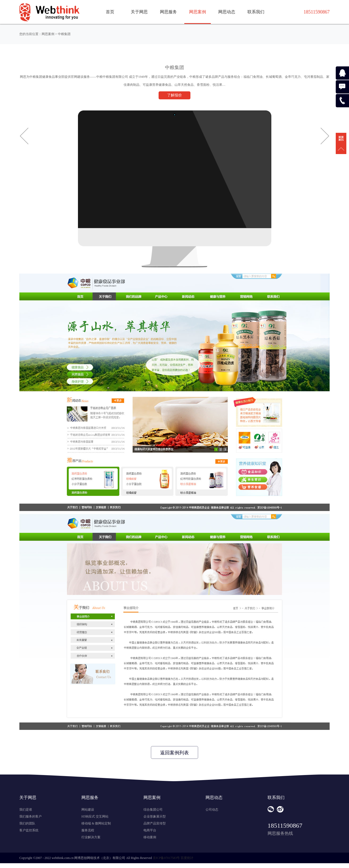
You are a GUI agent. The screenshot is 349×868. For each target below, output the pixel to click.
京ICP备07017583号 (166, 858)
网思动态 (227, 12)
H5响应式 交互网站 (95, 816)
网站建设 (88, 810)
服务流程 (88, 830)
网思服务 (168, 12)
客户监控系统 (29, 830)
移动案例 (150, 837)
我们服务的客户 (30, 816)
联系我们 (256, 12)
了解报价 (174, 95)
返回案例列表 (174, 753)
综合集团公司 (153, 810)
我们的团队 (27, 823)
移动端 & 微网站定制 (96, 823)
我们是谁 (26, 810)
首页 (110, 12)
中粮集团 (64, 34)
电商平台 (150, 830)
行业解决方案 (91, 837)
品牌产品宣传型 (155, 823)
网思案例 (198, 12)
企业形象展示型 (155, 816)
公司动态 (212, 810)
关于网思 (139, 12)
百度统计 (187, 858)
